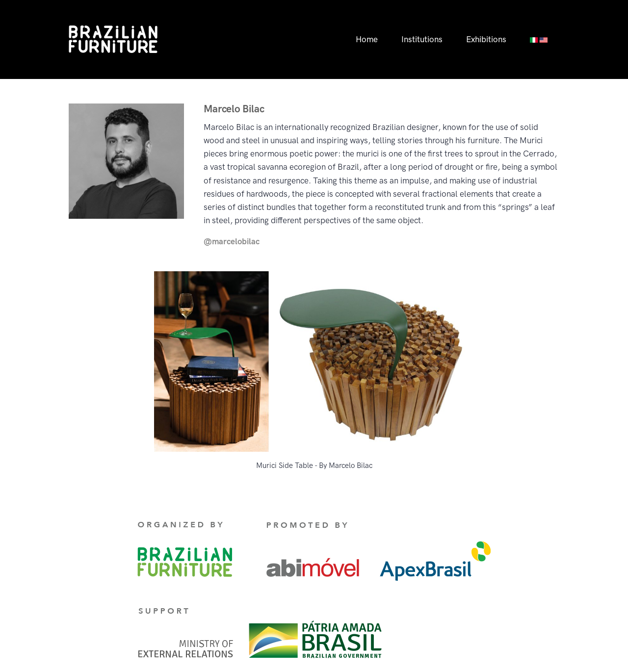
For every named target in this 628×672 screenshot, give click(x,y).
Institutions (422, 39)
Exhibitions (486, 39)
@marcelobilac (232, 241)
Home (367, 39)
